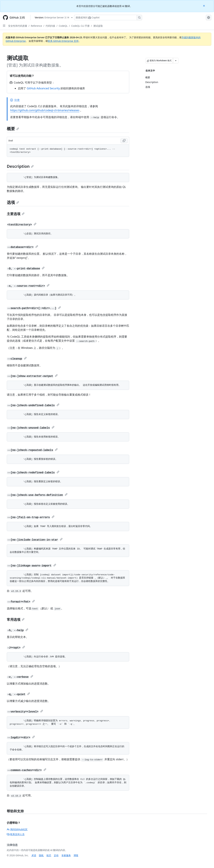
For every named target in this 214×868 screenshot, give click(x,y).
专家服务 (66, 855)
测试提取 (98, 26)
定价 (56, 855)
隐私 (41, 855)
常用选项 (16, 619)
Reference (36, 26)
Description (20, 166)
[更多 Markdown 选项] (176, 61)
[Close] (204, 6)
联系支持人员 (16, 834)
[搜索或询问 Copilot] (108, 18)
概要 (13, 129)
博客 (76, 855)
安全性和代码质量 (18, 26)
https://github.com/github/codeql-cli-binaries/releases (45, 110)
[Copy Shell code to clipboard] (124, 141)
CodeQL (63, 26)
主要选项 (16, 214)
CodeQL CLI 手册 (80, 26)
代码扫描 (50, 26)
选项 (13, 202)
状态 (49, 855)
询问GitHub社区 (17, 829)
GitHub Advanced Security (43, 88)
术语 (34, 855)
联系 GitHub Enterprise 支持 (63, 41)
